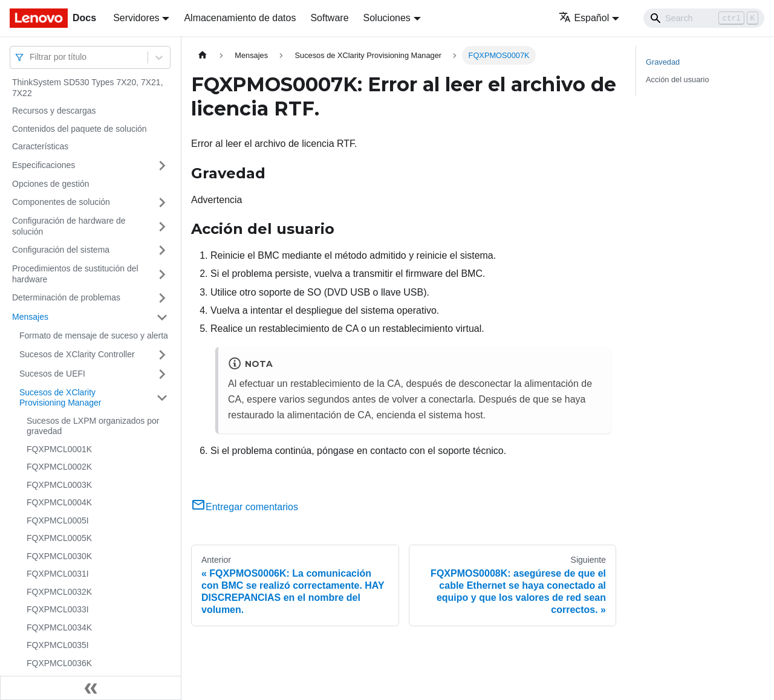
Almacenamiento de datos (240, 18)
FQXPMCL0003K (59, 485)
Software (329, 18)
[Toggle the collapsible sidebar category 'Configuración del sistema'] (162, 250)
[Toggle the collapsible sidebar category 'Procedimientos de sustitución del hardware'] (162, 274)
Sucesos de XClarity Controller (77, 354)
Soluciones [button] (387, 18)
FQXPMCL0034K (59, 627)
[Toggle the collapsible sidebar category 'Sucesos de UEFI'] (162, 374)
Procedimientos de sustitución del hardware (75, 274)
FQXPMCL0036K (59, 663)
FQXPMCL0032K (59, 592)
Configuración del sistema (61, 250)
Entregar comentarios (245, 507)
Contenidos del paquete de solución (80, 129)
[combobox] (31, 57)
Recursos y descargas (54, 111)
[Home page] (203, 55)
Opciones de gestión (51, 184)
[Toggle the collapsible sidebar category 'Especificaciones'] (162, 166)
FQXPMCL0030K (59, 556)
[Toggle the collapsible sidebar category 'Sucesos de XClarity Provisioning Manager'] (162, 398)
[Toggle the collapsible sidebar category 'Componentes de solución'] (162, 203)
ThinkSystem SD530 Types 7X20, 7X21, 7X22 (88, 88)
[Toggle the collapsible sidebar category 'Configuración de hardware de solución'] (162, 226)
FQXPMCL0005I (58, 520)
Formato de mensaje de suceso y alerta (94, 335)
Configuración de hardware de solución (69, 226)
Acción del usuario (678, 79)
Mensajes (30, 317)
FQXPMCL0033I (58, 609)
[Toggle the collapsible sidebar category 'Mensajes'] (162, 317)
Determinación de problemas (66, 297)
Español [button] (584, 18)
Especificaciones (44, 165)
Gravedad (663, 62)
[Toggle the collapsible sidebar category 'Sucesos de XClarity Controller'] (162, 355)
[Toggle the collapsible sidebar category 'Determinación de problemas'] (162, 298)
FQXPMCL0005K (59, 538)
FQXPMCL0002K (59, 467)
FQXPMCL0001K (59, 449)
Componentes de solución (61, 202)
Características (40, 146)
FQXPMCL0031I (58, 574)
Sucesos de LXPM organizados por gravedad (93, 426)
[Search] (704, 18)
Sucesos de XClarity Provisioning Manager (60, 398)
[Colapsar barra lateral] (91, 688)
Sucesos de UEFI (52, 374)
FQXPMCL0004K (59, 502)
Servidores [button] (136, 18)
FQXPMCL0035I (58, 645)
